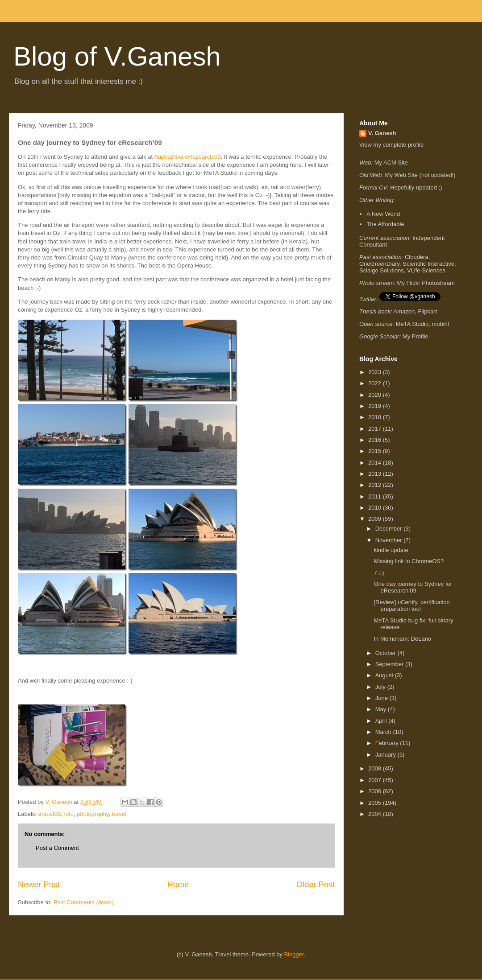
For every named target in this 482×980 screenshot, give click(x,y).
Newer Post (39, 885)
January (386, 755)
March (384, 732)
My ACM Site (391, 163)
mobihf (440, 324)
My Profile (416, 336)
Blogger (294, 954)
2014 (376, 463)
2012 (376, 485)
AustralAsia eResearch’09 (187, 157)
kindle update (391, 550)
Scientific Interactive (428, 264)
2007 (376, 780)
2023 (376, 372)
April (382, 721)
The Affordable (385, 224)
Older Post (316, 885)
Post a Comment (57, 848)
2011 (376, 496)
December (390, 529)
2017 (376, 429)
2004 (376, 814)
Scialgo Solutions (382, 270)
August (385, 675)
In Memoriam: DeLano (402, 639)
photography (93, 814)
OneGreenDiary (379, 264)
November (390, 540)
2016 (376, 440)
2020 (376, 395)
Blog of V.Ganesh (117, 56)
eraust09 (50, 814)
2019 (376, 406)
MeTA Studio (412, 324)
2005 (376, 803)
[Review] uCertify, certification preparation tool (411, 606)
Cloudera (417, 257)
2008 (376, 768)
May (382, 709)
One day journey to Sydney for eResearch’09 (413, 587)
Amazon (404, 311)
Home (178, 885)
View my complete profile (391, 145)
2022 (376, 383)
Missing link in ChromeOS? (409, 561)
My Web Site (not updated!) (420, 175)
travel (119, 814)
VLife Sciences (426, 270)
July (381, 687)
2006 (376, 791)
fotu (69, 814)
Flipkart (428, 311)
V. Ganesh (382, 133)
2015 (376, 451)
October (386, 653)
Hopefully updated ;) (416, 187)
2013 (376, 474)
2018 (376, 417)
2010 (376, 508)
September (390, 664)
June (382, 698)
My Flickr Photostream (426, 283)
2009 (376, 519)
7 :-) (379, 573)
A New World (383, 214)
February (388, 743)
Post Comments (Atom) (84, 902)
